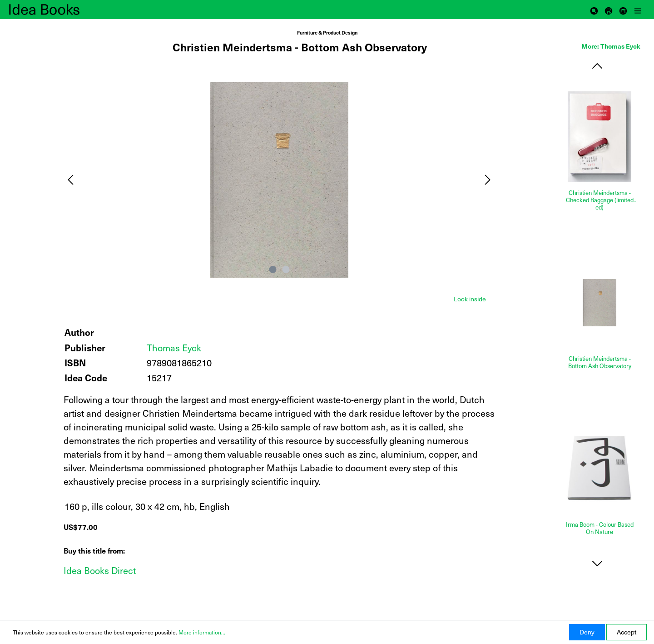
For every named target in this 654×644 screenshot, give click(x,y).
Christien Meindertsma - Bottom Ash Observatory (600, 362)
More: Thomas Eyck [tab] (611, 46)
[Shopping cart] (609, 10)
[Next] (488, 180)
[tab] (470, 298)
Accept (627, 632)
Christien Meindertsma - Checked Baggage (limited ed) (600, 200)
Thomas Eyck (174, 348)
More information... (202, 632)
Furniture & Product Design (327, 32)
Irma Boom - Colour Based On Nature (600, 528)
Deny (587, 632)
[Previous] (70, 180)
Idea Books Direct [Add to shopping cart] (100, 570)
